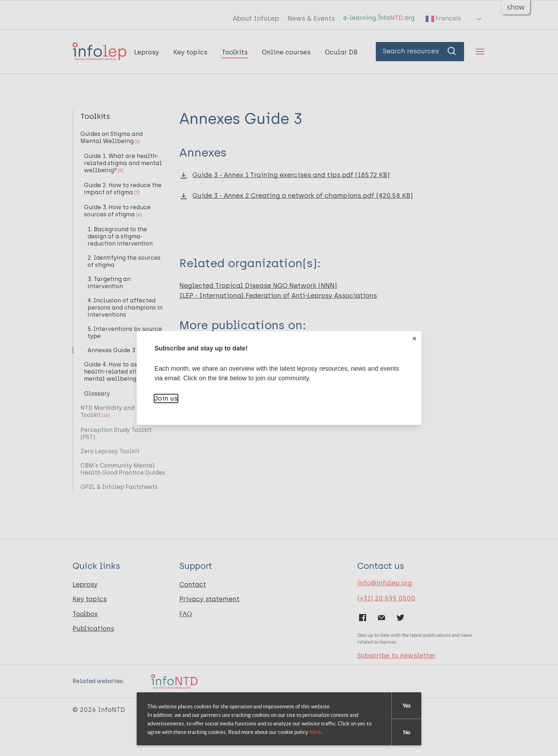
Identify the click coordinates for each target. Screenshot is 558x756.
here (315, 732)
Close (414, 339)
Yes (407, 706)
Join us (166, 398)
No (407, 732)
